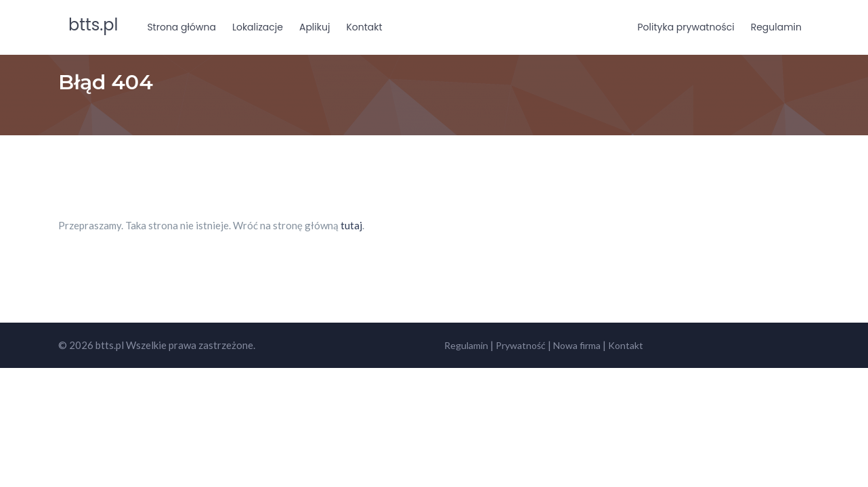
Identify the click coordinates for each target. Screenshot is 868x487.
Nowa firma (577, 345)
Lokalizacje (258, 27)
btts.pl (93, 25)
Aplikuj (314, 27)
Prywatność (521, 345)
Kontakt (364, 27)
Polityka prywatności (686, 27)
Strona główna (181, 27)
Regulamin (776, 27)
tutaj (351, 225)
